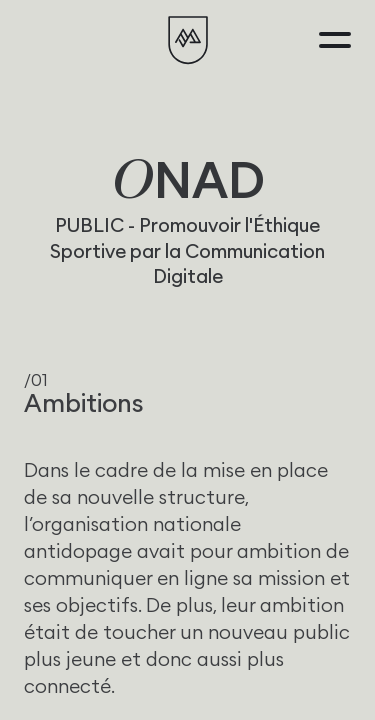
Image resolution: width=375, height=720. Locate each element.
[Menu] (335, 40)
